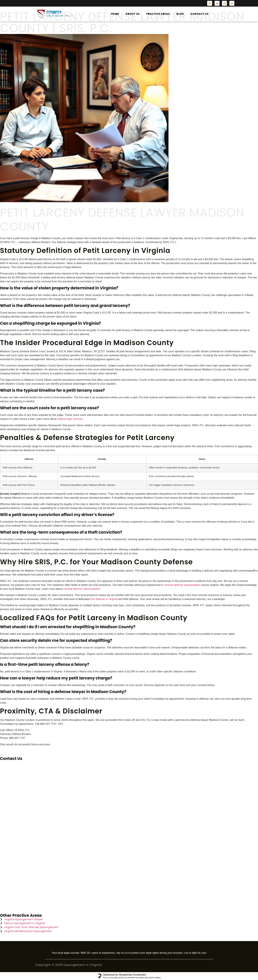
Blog (180, 14)
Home (115, 14)
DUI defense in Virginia (104, 599)
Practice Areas (158, 14)
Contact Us (200, 14)
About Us (133, 14)
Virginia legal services (70, 419)
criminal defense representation (182, 585)
